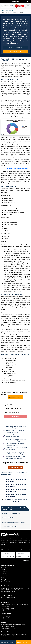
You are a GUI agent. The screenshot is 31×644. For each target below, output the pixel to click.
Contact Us (4, 572)
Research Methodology (15, 48)
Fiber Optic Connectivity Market (11, 513)
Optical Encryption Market (10, 527)
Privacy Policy (5, 580)
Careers (3, 570)
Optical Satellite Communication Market (13, 522)
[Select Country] (23, 556)
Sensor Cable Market (8, 518)
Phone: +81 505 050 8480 (8, 608)
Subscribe (26, 560)
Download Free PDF (16, 51)
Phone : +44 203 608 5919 (8, 598)
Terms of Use (5, 574)
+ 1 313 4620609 (5, 616)
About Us (3, 568)
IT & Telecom (10, 10)
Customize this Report (8, 642)
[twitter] (29, 550)
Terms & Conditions (6, 582)
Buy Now (15, 417)
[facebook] (25, 550)
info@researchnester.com (8, 592)
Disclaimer (4, 578)
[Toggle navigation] (28, 6)
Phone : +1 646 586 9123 (8, 626)
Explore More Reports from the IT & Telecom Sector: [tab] (14, 509)
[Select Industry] (8, 556)
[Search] (27, 2)
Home (3, 10)
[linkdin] (27, 550)
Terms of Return (5, 576)
